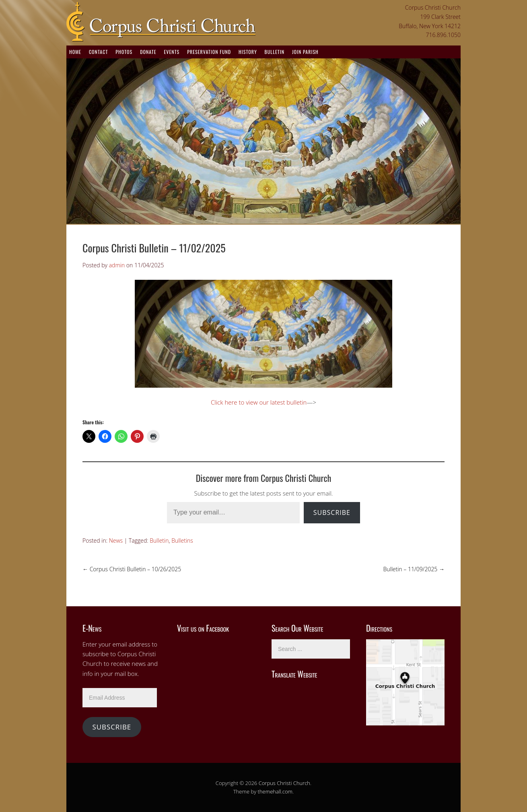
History (248, 52)
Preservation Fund (209, 52)
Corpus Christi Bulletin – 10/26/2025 (132, 569)
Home (75, 52)
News (116, 540)
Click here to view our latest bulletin (259, 402)
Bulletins (182, 540)
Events (172, 52)
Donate (148, 52)
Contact (98, 52)
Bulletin (275, 52)
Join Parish (305, 52)
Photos (124, 52)
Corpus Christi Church (284, 783)
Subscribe (332, 512)
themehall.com (275, 791)
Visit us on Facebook (203, 628)
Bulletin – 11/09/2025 (414, 569)
